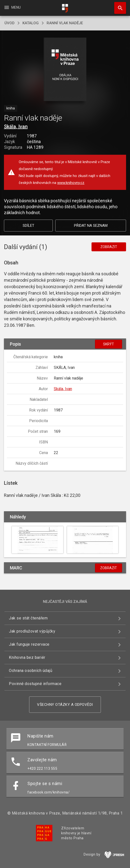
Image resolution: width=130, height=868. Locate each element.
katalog (31, 23)
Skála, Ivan (16, 127)
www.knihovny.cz (71, 183)
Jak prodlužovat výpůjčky (32, 631)
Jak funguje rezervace (29, 644)
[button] (65, 70)
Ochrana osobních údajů (31, 671)
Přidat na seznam (91, 226)
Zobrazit (109, 247)
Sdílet (28, 226)
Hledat (118, 5)
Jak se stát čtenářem (28, 618)
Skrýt (109, 344)
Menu (12, 7)
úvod (9, 23)
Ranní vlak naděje (65, 23)
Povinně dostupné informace (35, 684)
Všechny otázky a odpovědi (65, 705)
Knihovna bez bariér (27, 657)
